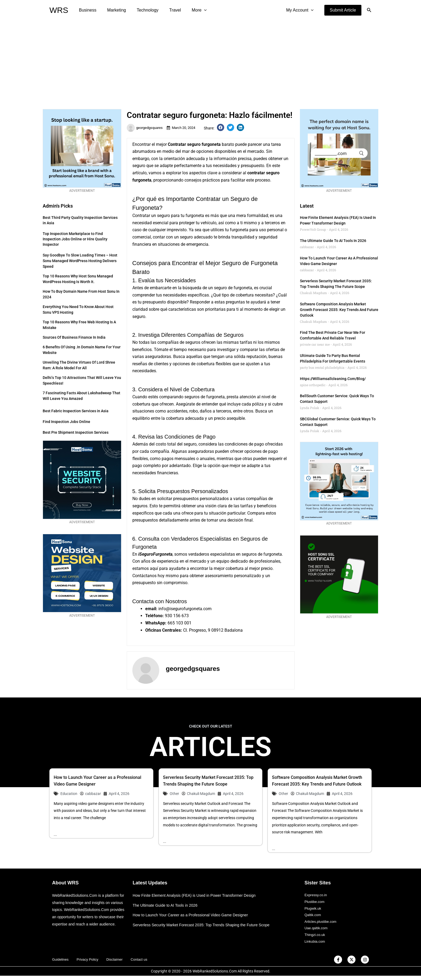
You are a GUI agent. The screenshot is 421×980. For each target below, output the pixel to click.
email (151, 609)
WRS (59, 10)
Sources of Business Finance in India (74, 337)
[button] (343, 10)
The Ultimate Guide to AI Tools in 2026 (333, 241)
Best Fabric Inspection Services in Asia (76, 411)
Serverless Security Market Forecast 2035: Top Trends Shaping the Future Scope (205, 925)
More (190, 10)
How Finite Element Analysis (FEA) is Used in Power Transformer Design (198, 895)
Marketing (113, 10)
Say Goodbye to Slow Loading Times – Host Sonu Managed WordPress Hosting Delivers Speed (80, 261)
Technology (142, 10)
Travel (168, 10)
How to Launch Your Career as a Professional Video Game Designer (194, 915)
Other (174, 794)
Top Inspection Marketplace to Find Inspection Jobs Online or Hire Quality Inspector (75, 239)
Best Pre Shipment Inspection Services (76, 432)
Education (69, 794)
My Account (301, 10)
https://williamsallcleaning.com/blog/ (333, 379)
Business (87, 10)
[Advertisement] (210, 61)
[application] (194, 10)
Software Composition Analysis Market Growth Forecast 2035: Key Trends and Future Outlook (339, 310)
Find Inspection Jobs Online (66, 422)
